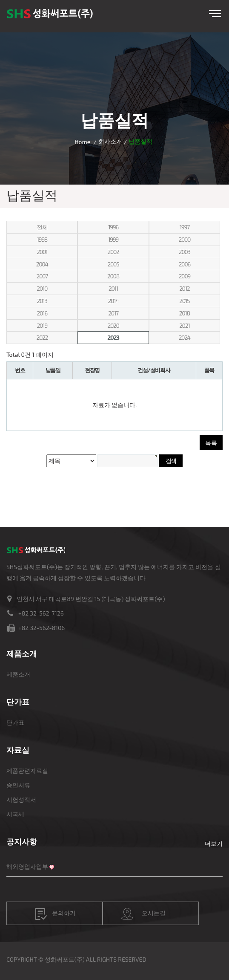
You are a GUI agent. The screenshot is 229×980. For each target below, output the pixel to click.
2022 (42, 337)
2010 (42, 288)
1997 (185, 227)
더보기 (214, 843)
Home (82, 142)
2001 (42, 252)
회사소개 (110, 141)
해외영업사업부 (27, 866)
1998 (42, 239)
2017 (113, 313)
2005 (113, 264)
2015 (184, 301)
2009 (185, 276)
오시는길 (143, 914)
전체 (42, 227)
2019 (42, 325)
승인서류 (18, 785)
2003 (185, 252)
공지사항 (22, 841)
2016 (42, 313)
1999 (113, 239)
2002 (113, 252)
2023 (113, 337)
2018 (185, 313)
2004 (42, 264)
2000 (184, 239)
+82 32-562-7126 (41, 613)
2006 (185, 264)
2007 (42, 276)
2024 (185, 337)
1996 (113, 227)
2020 (113, 325)
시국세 (15, 814)
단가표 (15, 722)
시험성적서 (21, 799)
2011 (113, 288)
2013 (42, 301)
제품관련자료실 (27, 770)
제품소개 (18, 674)
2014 (113, 301)
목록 (211, 443)
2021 (184, 325)
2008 (113, 276)
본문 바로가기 (0, 0)
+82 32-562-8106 (42, 628)
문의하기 (55, 914)
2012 (184, 288)
